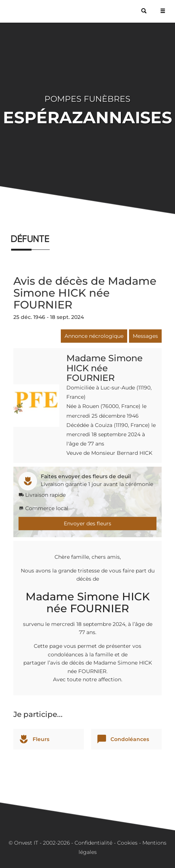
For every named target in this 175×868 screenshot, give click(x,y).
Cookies (127, 843)
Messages (145, 336)
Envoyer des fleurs (87, 523)
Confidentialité (93, 843)
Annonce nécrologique (94, 336)
